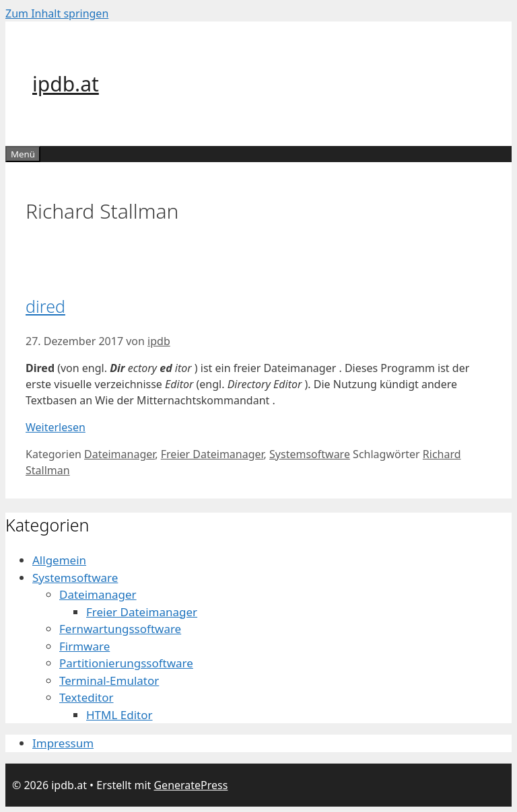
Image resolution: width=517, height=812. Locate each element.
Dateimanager (119, 454)
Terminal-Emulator (109, 680)
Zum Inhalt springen (57, 13)
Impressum (63, 743)
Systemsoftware (310, 454)
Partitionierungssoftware (126, 663)
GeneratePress (191, 785)
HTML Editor (119, 715)
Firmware (84, 646)
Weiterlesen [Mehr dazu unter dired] (56, 427)
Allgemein (59, 560)
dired (45, 306)
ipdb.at (66, 84)
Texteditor (87, 697)
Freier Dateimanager (212, 454)
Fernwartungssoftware (120, 629)
